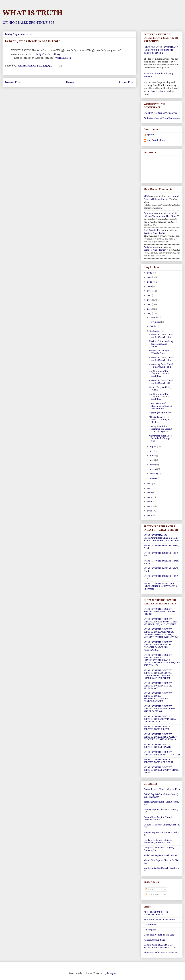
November (155, 322)
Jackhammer (150, 925)
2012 (150, 484)
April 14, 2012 (63, 58)
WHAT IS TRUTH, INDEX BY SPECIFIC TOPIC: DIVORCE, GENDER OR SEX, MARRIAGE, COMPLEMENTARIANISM (159, 674)
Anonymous (150, 213)
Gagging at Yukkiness (160, 413)
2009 (150, 497)
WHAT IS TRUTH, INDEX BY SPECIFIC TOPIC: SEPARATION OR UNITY (161, 770)
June (152, 456)
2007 (150, 506)
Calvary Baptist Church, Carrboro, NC (161, 811)
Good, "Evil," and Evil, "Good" (160, 389)
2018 (150, 291)
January (154, 478)
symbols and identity (155, 233)
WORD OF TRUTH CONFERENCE (160, 113)
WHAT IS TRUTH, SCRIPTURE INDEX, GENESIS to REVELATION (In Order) (160, 587)
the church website (156, 91)
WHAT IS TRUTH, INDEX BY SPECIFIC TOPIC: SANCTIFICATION (162, 754)
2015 (150, 305)
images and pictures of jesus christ (161, 198)
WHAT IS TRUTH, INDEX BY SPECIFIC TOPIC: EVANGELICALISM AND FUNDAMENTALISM (158, 697)
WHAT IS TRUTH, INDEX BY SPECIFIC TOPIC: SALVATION (158, 746)
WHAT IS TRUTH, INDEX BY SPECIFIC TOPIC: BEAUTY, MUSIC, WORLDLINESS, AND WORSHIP (161, 622)
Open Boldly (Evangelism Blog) (159, 935)
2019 (150, 287)
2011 (149, 488)
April (152, 465)
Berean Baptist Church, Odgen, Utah (162, 789)
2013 (150, 314)
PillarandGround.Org (154, 940)
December (155, 318)
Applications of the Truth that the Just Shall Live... (159, 374)
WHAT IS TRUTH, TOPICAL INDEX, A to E (161, 547)
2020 (150, 282)
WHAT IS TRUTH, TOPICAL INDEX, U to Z (161, 578)
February (154, 474)
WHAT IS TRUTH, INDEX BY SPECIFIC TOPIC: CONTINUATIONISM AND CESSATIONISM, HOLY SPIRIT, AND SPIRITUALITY (162, 660)
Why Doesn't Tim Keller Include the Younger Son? (161, 439)
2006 (150, 511)
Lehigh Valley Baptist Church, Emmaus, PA (159, 849)
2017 (150, 296)
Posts (149, 890)
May (152, 460)
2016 (150, 300)
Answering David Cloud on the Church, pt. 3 (161, 359)
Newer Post (13, 83)
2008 (150, 502)
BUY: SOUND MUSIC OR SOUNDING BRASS (156, 914)
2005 (150, 515)
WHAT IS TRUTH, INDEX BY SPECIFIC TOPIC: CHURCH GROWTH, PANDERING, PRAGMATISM (158, 646)
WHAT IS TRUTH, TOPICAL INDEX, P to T (161, 570)
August (153, 447)
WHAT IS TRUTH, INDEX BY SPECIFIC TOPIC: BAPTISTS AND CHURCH (160, 612)
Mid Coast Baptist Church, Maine (160, 856)
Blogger (111, 973)
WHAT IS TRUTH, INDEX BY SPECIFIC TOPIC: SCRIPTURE (158, 761)
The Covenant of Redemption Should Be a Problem (160, 406)
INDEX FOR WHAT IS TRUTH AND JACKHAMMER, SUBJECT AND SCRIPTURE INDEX (161, 50)
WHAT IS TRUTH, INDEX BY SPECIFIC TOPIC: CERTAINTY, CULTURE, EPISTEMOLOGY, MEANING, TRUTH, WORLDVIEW (161, 633)
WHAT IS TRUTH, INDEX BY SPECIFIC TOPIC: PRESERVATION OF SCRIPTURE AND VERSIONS (160, 737)
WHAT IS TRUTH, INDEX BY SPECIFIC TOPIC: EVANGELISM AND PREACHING (159, 709)
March (153, 469)
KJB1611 (150, 135)
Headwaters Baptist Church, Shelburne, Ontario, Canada (158, 841)
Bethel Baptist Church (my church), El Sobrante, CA (161, 796)
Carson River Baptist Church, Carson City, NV (158, 819)
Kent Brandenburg (156, 140)
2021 (150, 277)
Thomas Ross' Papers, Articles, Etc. (161, 953)
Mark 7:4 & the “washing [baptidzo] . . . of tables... (161, 344)
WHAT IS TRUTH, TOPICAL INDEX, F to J (161, 555)
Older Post (126, 83)
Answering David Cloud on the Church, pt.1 (161, 382)
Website (148, 77)
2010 (150, 493)
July (152, 451)
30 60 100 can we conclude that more (160, 215)
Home (70, 83)
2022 (150, 273)
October (154, 327)
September (155, 331)
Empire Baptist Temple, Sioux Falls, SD (161, 834)
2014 (150, 309)
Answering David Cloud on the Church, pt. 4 (161, 336)
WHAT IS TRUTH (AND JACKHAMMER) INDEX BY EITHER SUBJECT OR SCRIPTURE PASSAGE (161, 538)
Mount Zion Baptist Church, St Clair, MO (162, 862)
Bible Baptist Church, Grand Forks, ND (161, 803)
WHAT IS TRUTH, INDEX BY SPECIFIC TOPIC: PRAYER (158, 728)
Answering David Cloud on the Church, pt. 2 (161, 366)
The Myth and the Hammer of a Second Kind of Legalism (161, 429)
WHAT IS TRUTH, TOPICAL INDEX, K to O (161, 562)
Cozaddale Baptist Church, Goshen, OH (162, 826)
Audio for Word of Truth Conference (162, 118)
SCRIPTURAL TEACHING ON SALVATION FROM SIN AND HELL (161, 946)
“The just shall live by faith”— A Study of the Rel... (160, 420)
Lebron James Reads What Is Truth (159, 352)
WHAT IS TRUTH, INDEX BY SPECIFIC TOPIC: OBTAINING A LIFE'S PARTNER (160, 719)
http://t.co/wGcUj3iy (48, 54)
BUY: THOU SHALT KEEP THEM (159, 920)
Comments (152, 895)
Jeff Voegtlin (150, 930)
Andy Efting (150, 247)
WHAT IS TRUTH (33, 13)
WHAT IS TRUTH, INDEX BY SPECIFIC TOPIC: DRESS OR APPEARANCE (158, 686)
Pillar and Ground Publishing (159, 74)
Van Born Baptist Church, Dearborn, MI (162, 869)
